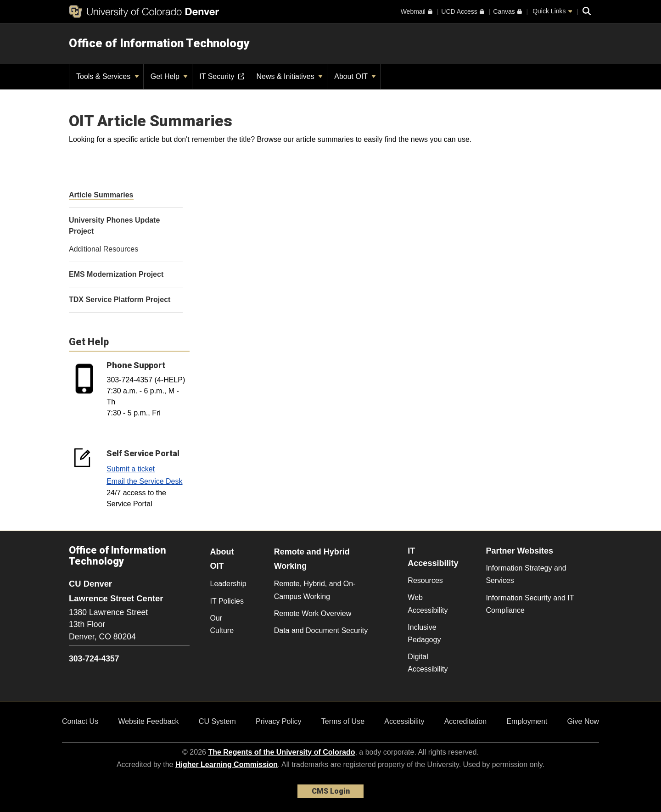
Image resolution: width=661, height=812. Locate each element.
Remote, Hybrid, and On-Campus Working (315, 590)
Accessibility (404, 721)
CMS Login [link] (331, 791)
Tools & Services (108, 76)
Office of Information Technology (159, 43)
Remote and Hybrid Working (312, 559)
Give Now (583, 721)
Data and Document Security (321, 630)
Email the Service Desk (144, 481)
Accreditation (466, 721)
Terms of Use (343, 721)
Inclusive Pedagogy (424, 633)
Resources (425, 580)
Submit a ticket (131, 469)
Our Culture (222, 624)
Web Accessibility (428, 604)
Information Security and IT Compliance (530, 604)
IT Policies (227, 601)
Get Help (169, 76)
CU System (217, 721)
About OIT (355, 76)
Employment (527, 721)
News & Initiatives (289, 76)
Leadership (228, 584)
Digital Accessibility (428, 663)
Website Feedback (148, 721)
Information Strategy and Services (526, 574)
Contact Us (80, 721)
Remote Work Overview (313, 613)
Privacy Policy (279, 721)
